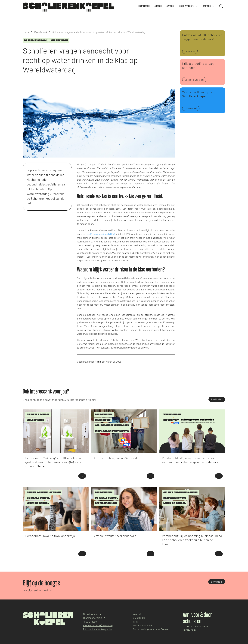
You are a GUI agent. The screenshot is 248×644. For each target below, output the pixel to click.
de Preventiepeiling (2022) (101, 234)
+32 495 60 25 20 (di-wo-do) (98, 625)
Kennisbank (144, 6)
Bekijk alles (217, 399)
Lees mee (190, 51)
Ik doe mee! (191, 108)
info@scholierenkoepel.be (97, 629)
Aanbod (158, 6)
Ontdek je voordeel (194, 80)
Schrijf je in (217, 582)
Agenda (170, 6)
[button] (188, 6)
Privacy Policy (190, 630)
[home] (68, 7)
